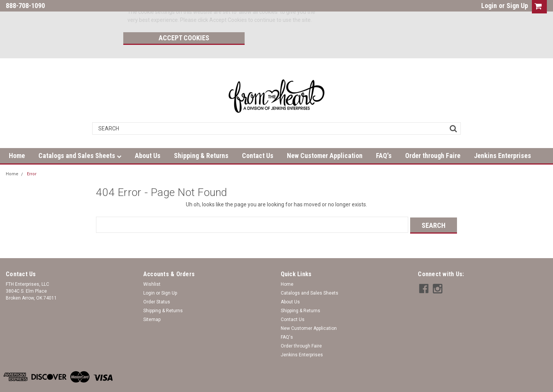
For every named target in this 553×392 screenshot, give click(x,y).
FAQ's (384, 138)
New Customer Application (325, 138)
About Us (148, 138)
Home (17, 138)
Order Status (157, 283)
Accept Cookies (367, 14)
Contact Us (258, 138)
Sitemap (152, 301)
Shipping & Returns (201, 138)
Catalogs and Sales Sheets (80, 138)
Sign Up (517, 6)
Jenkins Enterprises (503, 138)
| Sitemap (96, 384)
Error (32, 156)
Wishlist (152, 265)
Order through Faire (433, 138)
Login (489, 6)
